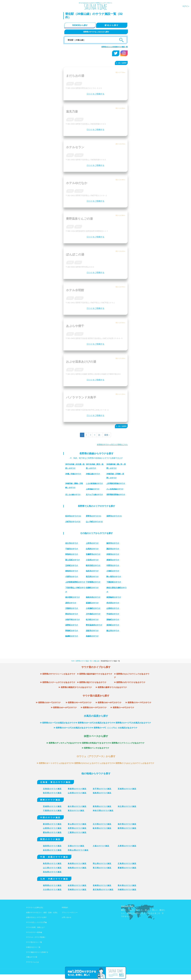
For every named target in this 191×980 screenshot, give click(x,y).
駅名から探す (112, 25)
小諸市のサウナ (72, 577)
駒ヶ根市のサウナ (114, 577)
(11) (94, 516)
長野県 (70, 84)
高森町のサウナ (93, 642)
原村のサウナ (71, 608)
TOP (73, 667)
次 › (100, 435)
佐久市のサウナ (72, 543)
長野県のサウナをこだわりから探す (96, 32)
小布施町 (79, 370)
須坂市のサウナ (93, 636)
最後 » (107, 435)
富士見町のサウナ (73, 560)
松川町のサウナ (93, 625)
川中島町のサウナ (94, 620)
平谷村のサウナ (113, 620)
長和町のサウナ (113, 631)
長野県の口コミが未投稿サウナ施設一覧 (115, 47)
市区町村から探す (80, 25)
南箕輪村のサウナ (114, 603)
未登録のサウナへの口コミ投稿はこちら (112, 444)
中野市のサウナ (113, 565)
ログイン (186, 6)
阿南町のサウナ (72, 636)
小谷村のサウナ (93, 560)
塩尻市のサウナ (93, 571)
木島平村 (79, 405)
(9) (73, 522)
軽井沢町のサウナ (94, 565)
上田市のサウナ (93, 543)
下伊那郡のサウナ (94, 582)
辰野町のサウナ (72, 631)
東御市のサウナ (113, 560)
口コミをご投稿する (95, 94)
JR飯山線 (96, 667)
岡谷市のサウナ (72, 620)
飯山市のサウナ (113, 636)
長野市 (78, 227)
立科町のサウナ (72, 565)
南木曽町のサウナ (73, 603)
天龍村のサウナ (72, 614)
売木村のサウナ (113, 608)
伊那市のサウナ (113, 554)
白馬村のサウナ (93, 549)
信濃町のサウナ (113, 588)
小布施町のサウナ (94, 614)
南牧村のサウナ (72, 571)
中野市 (78, 84)
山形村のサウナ (113, 614)
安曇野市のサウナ (94, 554)
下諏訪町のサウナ (114, 582)
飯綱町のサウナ (72, 642)
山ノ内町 (79, 120)
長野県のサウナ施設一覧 (84, 667)
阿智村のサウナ (72, 554)
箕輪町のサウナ (113, 625)
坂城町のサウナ (93, 608)
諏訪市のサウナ (113, 549)
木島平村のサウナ (73, 625)
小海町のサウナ (113, 571)
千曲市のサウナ (72, 549)
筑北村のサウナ (93, 577)
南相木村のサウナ (94, 603)
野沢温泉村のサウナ (95, 631)
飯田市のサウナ (113, 543)
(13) (74, 516)
